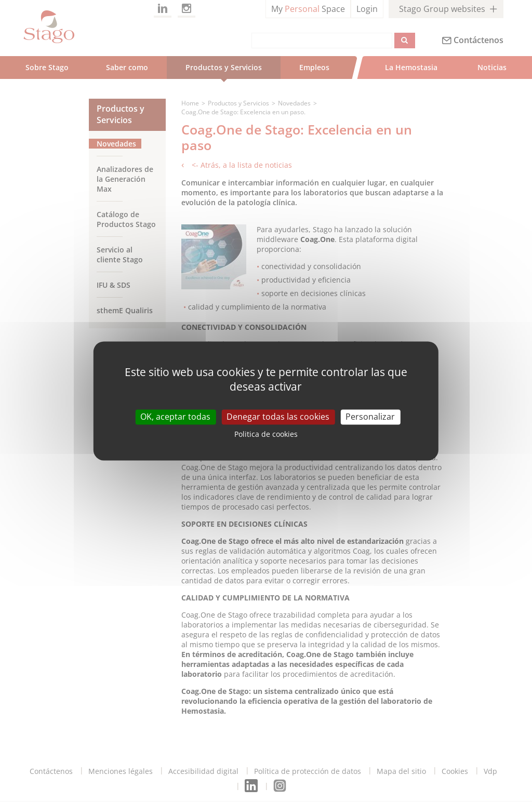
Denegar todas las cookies (278, 417)
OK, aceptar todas (175, 417)
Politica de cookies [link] (266, 435)
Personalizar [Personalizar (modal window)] (370, 417)
